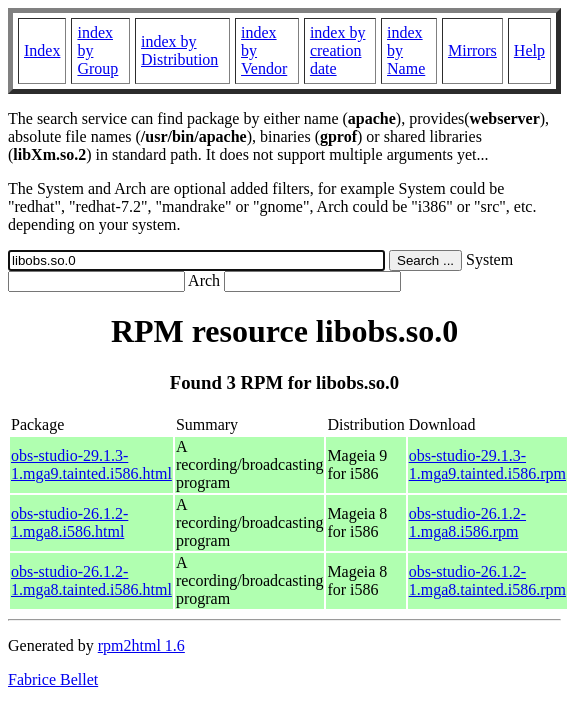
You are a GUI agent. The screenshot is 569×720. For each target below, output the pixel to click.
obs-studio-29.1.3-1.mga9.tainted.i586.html (91, 464)
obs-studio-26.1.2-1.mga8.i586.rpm (467, 522)
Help (529, 50)
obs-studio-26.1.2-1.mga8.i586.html (69, 522)
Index (42, 50)
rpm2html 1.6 (141, 645)
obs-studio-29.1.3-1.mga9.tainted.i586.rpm (487, 464)
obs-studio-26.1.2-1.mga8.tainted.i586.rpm (487, 580)
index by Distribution (179, 50)
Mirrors (472, 50)
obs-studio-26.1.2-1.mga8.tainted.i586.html (91, 580)
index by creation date (338, 50)
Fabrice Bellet (53, 679)
